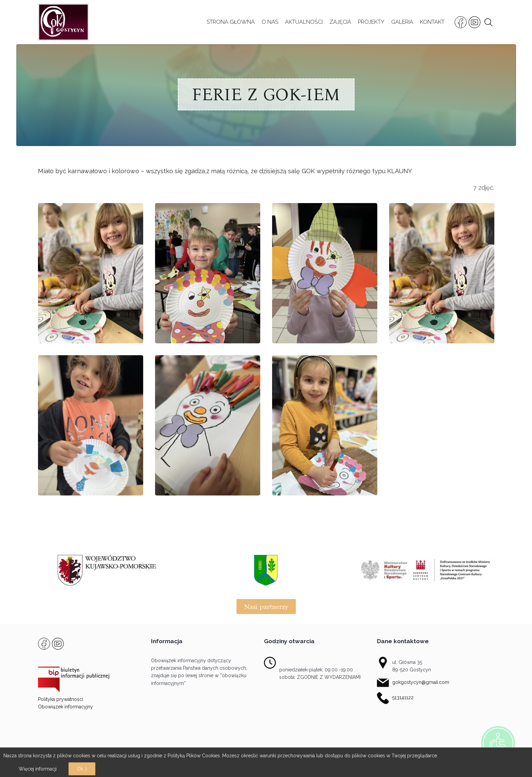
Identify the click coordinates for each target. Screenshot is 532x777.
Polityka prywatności (61, 699)
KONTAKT (432, 22)
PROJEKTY (371, 22)
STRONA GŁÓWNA (231, 22)
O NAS (270, 22)
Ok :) (82, 769)
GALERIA (402, 22)
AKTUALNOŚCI (304, 22)
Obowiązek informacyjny (65, 707)
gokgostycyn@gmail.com (421, 682)
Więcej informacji (38, 769)
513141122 (403, 698)
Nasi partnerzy (266, 607)
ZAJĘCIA (340, 22)
